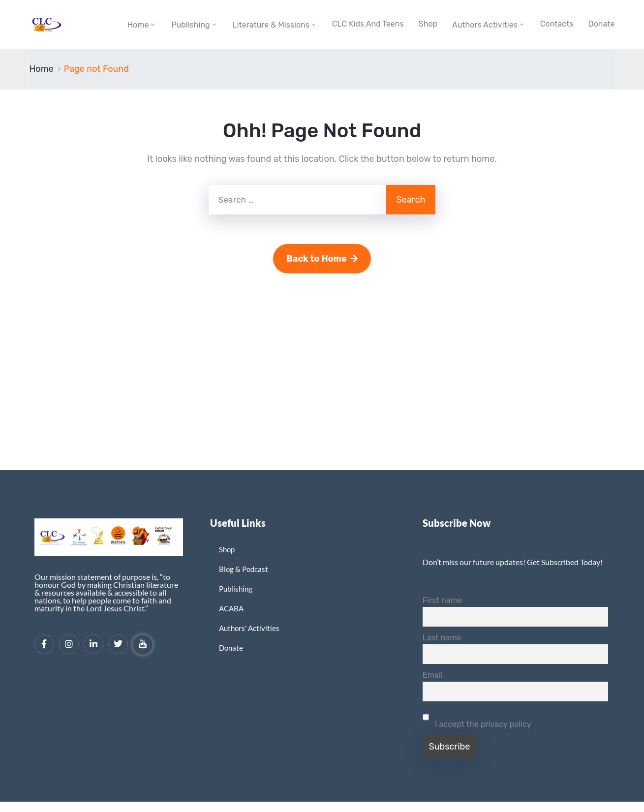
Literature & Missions (271, 25)
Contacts (557, 24)
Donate (602, 24)
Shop (428, 24)
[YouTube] (143, 645)
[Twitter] (118, 644)
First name (442, 600)
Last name (442, 638)
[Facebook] (44, 644)
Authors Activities (485, 25)
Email (433, 675)
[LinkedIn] (93, 644)
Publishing (190, 25)
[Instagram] (69, 644)
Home (138, 25)
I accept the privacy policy (477, 718)
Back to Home (322, 259)
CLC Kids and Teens (368, 24)
